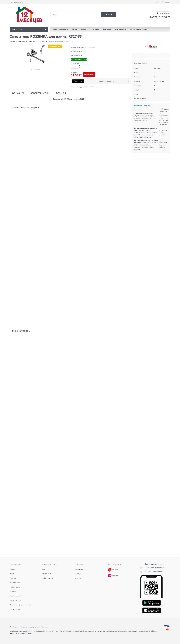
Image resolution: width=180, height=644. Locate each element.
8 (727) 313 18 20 (146, 568)
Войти (158, 2)
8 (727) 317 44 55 (146, 572)
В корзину (90, 74)
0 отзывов (92, 47)
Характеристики (40, 93)
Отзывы (61, 93)
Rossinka (84, 47)
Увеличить (37, 69)
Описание (18, 93)
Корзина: (164, 13)
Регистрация (166, 2)
